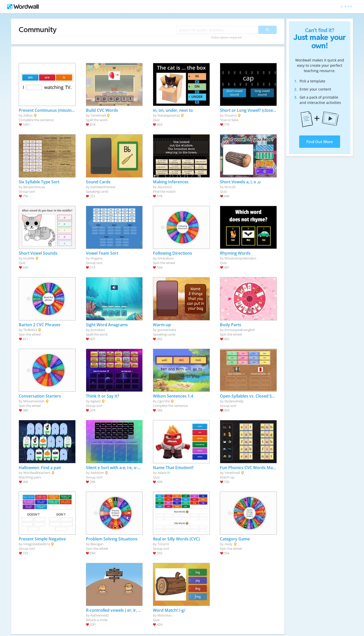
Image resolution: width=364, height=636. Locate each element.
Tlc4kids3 (30, 330)
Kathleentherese (103, 187)
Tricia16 (163, 544)
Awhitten (97, 473)
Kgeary (96, 401)
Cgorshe (164, 401)
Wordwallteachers (37, 473)
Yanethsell (98, 115)
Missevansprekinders (240, 258)
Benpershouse (34, 187)
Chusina (231, 115)
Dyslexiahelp (234, 401)
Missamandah (34, 401)
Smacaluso (166, 258)
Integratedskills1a (37, 544)
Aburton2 (165, 187)
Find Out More (320, 142)
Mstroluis (165, 615)
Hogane (96, 258)
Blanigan (97, 544)
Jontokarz (98, 330)
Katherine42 (100, 615)
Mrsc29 (230, 187)
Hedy (229, 544)
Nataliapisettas (169, 115)
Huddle (29, 258)
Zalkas (28, 115)
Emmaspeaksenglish (240, 330)
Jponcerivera (167, 330)
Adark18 (164, 473)
